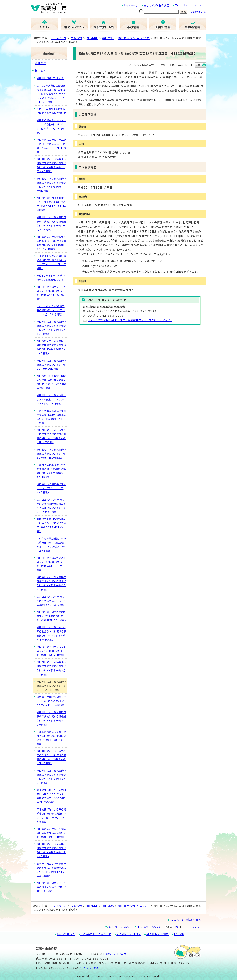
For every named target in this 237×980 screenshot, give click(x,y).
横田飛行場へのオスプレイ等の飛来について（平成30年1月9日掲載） (52, 887)
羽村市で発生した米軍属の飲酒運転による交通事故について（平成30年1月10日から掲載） (51, 870)
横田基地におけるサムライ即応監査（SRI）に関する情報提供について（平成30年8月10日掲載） (52, 436)
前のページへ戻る (120, 927)
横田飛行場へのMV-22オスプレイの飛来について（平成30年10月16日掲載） (51, 293)
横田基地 (108, 38)
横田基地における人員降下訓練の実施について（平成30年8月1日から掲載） (51, 454)
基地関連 (92, 38)
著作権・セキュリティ (129, 934)
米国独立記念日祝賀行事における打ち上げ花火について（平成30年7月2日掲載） (51, 525)
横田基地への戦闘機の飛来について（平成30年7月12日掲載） (51, 488)
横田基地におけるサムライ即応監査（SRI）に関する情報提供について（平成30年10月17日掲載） (52, 243)
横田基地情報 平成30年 (134, 38)
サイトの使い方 (66, 934)
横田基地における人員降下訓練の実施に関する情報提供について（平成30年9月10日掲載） (51, 328)
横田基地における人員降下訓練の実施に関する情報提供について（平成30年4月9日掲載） (51, 718)
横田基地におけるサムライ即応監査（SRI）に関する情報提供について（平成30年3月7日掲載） (52, 757)
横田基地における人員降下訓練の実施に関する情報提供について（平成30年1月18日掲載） (51, 850)
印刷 (198, 65)
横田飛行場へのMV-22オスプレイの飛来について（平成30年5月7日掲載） (51, 651)
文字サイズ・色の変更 (157, 6)
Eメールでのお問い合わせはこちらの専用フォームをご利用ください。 (130, 320)
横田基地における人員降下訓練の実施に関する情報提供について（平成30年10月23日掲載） (51, 223)
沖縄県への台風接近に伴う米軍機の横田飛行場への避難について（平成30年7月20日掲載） (51, 471)
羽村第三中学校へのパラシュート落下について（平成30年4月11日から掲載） (51, 701)
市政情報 (76, 38)
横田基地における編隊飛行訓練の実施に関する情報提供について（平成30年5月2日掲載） (51, 668)
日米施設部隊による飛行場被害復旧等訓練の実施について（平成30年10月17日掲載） (52, 262)
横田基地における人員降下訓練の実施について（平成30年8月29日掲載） (51, 365)
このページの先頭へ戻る (186, 920)
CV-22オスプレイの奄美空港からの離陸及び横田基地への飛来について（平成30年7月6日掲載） (51, 506)
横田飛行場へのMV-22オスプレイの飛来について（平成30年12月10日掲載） (51, 126)
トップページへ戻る (150, 927)
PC (177, 927)
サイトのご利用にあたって (96, 934)
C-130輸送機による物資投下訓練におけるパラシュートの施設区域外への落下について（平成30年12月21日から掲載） (51, 94)
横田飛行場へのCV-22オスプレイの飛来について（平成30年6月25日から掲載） (51, 564)
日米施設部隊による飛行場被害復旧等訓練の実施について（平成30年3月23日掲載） (51, 738)
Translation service (191, 6)
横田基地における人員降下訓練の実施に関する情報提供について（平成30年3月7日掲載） (51, 777)
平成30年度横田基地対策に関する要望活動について (51, 111)
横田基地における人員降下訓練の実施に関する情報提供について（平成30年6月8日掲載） (51, 583)
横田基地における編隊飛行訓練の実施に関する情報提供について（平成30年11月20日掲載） (51, 165)
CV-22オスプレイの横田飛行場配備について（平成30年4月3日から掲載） (51, 310)
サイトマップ (131, 6)
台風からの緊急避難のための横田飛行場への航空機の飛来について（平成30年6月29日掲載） (51, 545)
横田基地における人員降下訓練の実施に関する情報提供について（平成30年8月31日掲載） (51, 347)
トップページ (59, 38)
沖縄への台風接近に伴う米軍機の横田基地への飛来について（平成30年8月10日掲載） (51, 417)
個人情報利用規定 (158, 934)
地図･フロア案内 (116, 954)
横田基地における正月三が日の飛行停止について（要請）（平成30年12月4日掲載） (51, 146)
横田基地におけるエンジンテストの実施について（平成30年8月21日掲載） (51, 399)
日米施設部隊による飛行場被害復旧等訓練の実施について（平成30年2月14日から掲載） (51, 815)
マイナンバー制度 (89, 968)
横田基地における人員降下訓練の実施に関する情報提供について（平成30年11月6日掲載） (51, 185)
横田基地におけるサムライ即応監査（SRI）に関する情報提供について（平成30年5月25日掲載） (52, 633)
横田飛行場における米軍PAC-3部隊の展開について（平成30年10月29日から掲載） (52, 204)
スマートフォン (191, 927)
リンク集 (179, 934)
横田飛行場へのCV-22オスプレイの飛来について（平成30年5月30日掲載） (51, 616)
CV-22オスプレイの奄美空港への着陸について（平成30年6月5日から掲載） (51, 601)
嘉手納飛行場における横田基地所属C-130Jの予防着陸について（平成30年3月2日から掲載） (51, 796)
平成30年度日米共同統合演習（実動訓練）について (51, 278)
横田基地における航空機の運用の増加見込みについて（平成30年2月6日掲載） (51, 833)
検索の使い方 (198, 12)
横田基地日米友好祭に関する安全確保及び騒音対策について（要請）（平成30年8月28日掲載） (51, 382)
